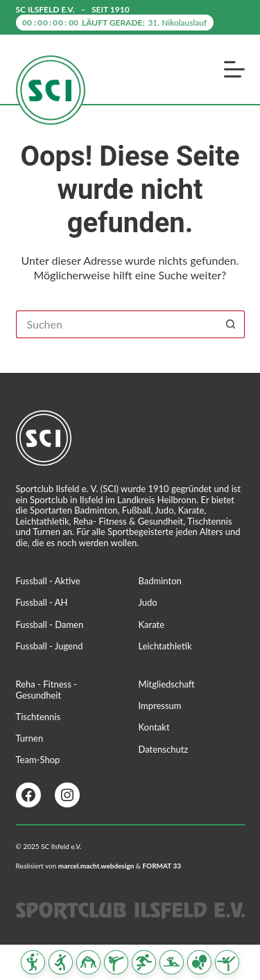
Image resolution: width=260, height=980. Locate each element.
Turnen (30, 738)
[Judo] (88, 962)
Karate (152, 624)
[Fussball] (61, 962)
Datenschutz (164, 749)
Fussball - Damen (50, 624)
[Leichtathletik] (144, 962)
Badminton (160, 581)
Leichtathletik (165, 646)
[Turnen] (227, 962)
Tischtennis (38, 717)
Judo (148, 602)
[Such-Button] (231, 324)
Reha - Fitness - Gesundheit (46, 690)
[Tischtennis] (199, 962)
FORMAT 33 (162, 866)
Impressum (160, 706)
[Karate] (116, 962)
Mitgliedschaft (167, 684)
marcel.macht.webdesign (96, 866)
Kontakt (154, 727)
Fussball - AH (42, 602)
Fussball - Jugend (50, 646)
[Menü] (234, 69)
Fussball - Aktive (48, 581)
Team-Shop (38, 760)
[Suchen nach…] (116, 324)
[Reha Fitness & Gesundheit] (172, 962)
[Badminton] (33, 962)
